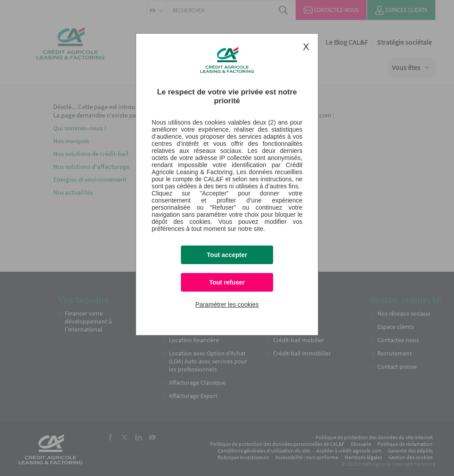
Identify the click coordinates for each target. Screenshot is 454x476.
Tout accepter (227, 255)
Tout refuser (227, 282)
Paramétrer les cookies (227, 304)
